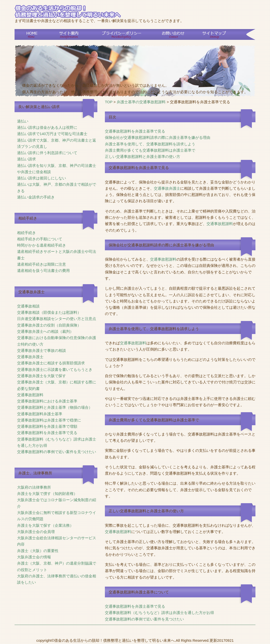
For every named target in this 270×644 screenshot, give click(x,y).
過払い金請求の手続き (36, 197)
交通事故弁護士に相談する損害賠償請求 (51, 363)
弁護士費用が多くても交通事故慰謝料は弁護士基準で (150, 150)
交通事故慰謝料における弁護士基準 (47, 401)
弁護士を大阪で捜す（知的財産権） (47, 494)
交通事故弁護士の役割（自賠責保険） (49, 325)
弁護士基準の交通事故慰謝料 (141, 102)
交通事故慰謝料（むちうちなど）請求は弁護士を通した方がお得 (159, 613)
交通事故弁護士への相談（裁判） (45, 332)
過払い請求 (26, 159)
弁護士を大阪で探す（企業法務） (45, 525)
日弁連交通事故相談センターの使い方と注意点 (57, 319)
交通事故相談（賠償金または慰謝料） (49, 312)
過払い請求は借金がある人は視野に (47, 128)
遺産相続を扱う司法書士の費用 (43, 271)
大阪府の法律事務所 (34, 487)
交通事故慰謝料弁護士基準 (40, 414)
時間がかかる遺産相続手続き (42, 245)
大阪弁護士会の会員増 (36, 532)
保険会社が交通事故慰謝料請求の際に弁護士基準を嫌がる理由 (158, 138)
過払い (23, 121)
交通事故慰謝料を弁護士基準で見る (47, 433)
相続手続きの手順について (40, 239)
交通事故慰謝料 (30, 395)
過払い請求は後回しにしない (42, 178)
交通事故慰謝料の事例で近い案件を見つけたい (57, 452)
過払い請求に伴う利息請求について (47, 153)
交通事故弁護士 (30, 357)
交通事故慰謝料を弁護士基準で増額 (47, 426)
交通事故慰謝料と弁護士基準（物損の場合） (55, 407)
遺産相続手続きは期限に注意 (42, 264)
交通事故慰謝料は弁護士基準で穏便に (49, 420)
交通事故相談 (28, 306)
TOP (109, 102)
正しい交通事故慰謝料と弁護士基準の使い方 (143, 157)
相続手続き (26, 233)
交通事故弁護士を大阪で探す (42, 376)
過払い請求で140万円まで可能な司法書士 (52, 134)
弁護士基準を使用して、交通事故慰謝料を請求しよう (150, 144)
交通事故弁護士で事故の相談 (42, 351)
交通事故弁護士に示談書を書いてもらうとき (55, 370)
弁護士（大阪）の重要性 (38, 551)
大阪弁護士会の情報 (34, 557)
